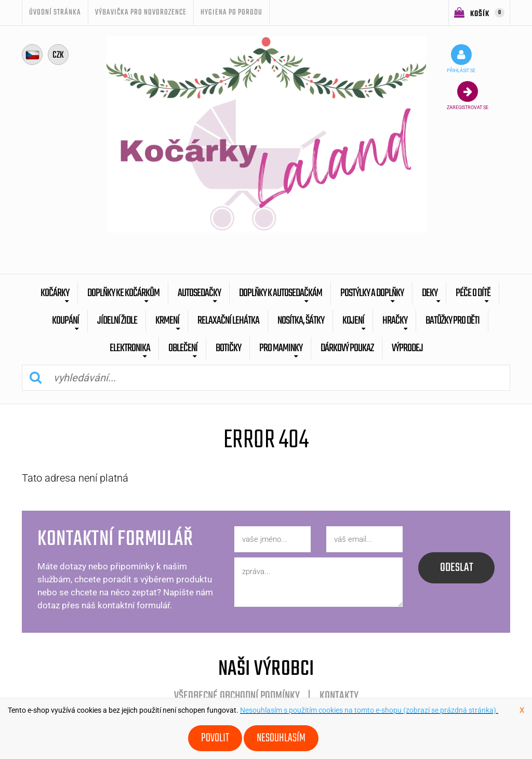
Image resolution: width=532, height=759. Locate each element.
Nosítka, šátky (301, 321)
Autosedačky (199, 293)
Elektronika (130, 348)
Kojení (353, 321)
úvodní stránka (55, 12)
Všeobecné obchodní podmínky (237, 696)
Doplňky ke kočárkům (123, 293)
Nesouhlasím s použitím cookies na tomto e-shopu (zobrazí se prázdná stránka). (369, 710)
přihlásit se (461, 59)
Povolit (215, 738)
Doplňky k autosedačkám (281, 293)
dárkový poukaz (347, 348)
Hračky (395, 321)
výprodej (407, 348)
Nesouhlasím (281, 738)
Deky (430, 293)
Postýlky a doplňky (372, 293)
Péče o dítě (473, 293)
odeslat (457, 568)
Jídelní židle (117, 321)
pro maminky (281, 348)
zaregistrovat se (468, 96)
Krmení (167, 321)
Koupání (65, 321)
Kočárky (55, 293)
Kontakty (339, 696)
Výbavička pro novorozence (141, 12)
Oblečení (183, 348)
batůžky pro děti (453, 321)
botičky (228, 348)
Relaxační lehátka (228, 321)
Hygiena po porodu (231, 12)
